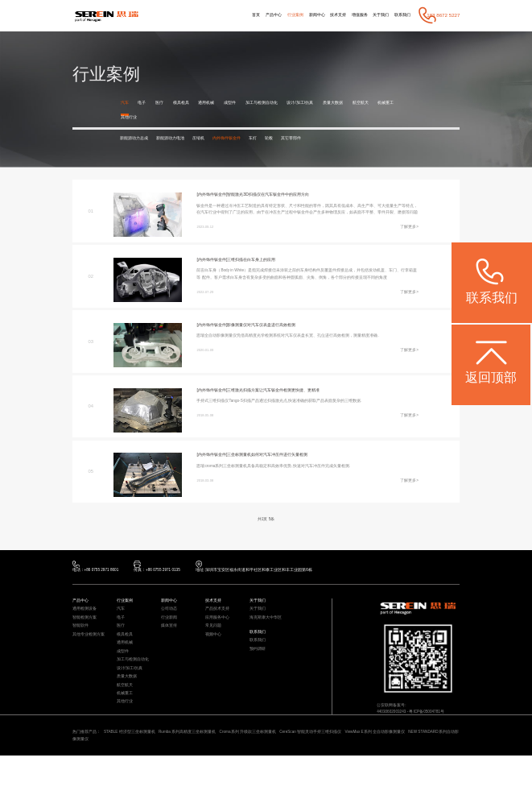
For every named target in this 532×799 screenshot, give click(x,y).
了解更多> (408, 243)
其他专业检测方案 (92, 662)
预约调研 (259, 679)
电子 (144, 103)
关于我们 (374, 15)
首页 (226, 15)
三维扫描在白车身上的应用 (262, 270)
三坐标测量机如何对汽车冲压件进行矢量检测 (282, 474)
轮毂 (298, 140)
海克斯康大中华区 (269, 642)
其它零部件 (324, 140)
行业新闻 (171, 642)
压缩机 (214, 140)
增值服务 (349, 15)
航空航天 (391, 103)
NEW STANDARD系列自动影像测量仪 (130, 782)
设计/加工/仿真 (322, 103)
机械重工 (130, 118)
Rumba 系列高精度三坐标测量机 (210, 773)
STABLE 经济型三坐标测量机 (141, 773)
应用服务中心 (220, 642)
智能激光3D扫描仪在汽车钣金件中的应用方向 (282, 197)
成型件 (242, 103)
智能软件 (82, 652)
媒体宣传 (171, 652)
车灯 (278, 140)
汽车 (126, 103)
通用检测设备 (87, 633)
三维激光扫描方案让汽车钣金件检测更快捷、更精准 (289, 409)
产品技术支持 (220, 633)
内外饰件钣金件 (248, 140)
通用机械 (216, 103)
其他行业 (159, 118)
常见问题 (215, 652)
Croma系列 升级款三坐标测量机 (282, 773)
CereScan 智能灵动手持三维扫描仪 (357, 773)
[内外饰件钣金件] (214, 197)
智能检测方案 (87, 642)
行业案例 (273, 15)
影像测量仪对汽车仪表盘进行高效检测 (274, 344)
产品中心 (247, 15)
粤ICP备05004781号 (436, 735)
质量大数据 (360, 103)
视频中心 (215, 662)
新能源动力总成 (138, 140)
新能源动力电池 (180, 140)
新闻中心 (299, 15)
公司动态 (171, 633)
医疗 (163, 103)
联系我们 (401, 15)
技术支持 (324, 15)
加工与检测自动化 (278, 103)
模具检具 (188, 103)
